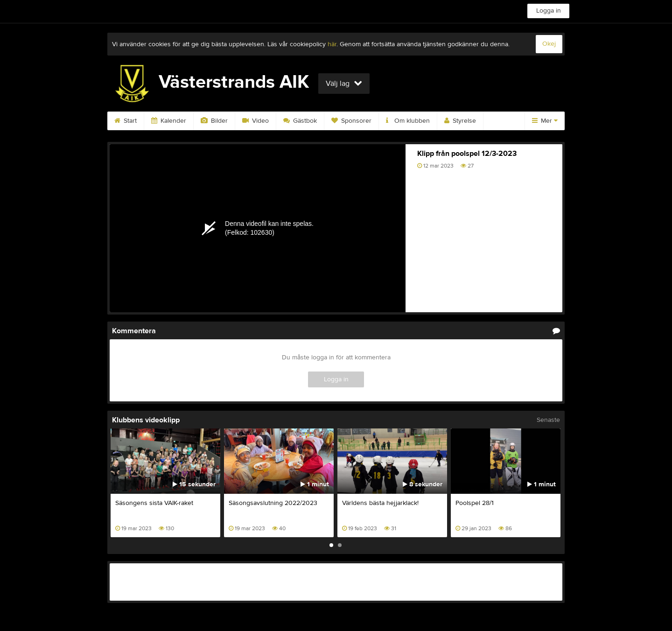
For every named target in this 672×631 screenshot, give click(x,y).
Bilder (214, 121)
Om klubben (408, 121)
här (332, 44)
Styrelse (460, 121)
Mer (545, 121)
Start (126, 121)
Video (255, 121)
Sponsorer (351, 121)
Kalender (169, 121)
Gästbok (300, 121)
